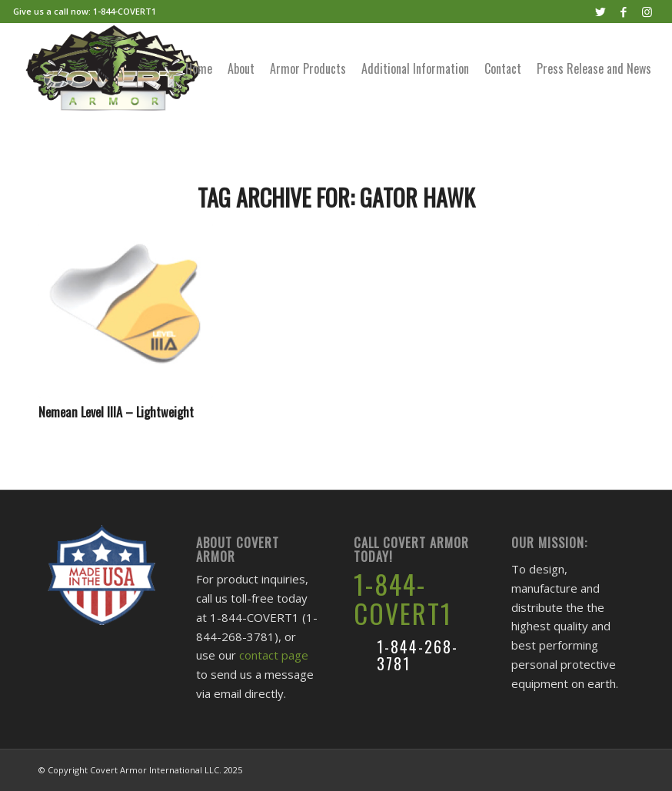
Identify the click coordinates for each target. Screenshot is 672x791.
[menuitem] (199, 68)
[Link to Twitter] (601, 12)
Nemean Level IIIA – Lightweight (116, 412)
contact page (274, 655)
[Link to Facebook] (624, 12)
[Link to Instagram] (647, 12)
